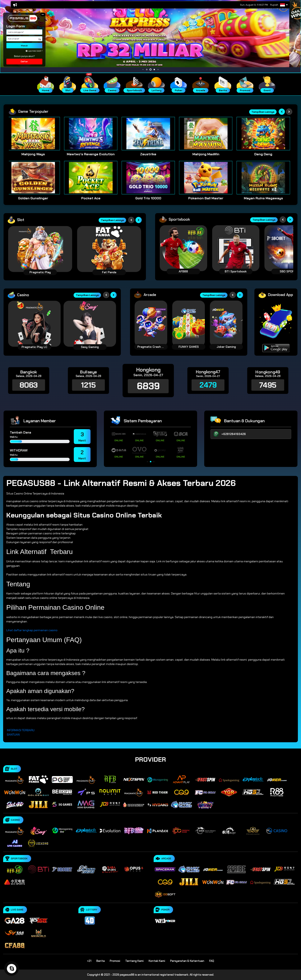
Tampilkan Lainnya (263, 112)
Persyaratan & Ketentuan (187, 961)
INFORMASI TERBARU (21, 730)
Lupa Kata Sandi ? (34, 51)
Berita (101, 961)
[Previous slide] (282, 112)
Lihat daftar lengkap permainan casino (32, 630)
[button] (43, 15)
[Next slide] (289, 112)
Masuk (24, 46)
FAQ (212, 961)
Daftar (24, 62)
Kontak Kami (157, 961)
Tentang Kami (134, 961)
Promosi (115, 961)
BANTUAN (13, 735)
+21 (89, 961)
